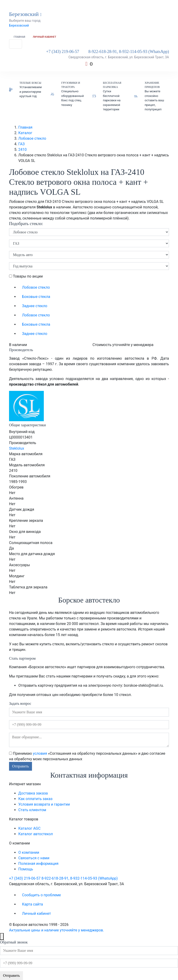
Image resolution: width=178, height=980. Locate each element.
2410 (22, 150)
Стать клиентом (32, 810)
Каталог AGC (29, 828)
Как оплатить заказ (35, 799)
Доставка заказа (33, 793)
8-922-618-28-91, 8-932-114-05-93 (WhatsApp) (129, 52)
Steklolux (17, 448)
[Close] (2, 937)
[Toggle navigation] (16, 44)
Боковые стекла (36, 297)
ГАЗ (21, 144)
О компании (29, 852)
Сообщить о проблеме (41, 895)
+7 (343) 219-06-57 (63, 52)
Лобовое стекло (32, 138)
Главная (19, 37)
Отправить (21, 766)
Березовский (19, 25)
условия (40, 753)
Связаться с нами (34, 858)
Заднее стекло (35, 306)
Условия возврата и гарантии (44, 804)
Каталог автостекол (36, 834)
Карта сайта (32, 904)
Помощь (26, 869)
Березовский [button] (25, 14)
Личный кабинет (45, 37)
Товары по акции (26, 276)
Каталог (25, 133)
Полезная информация (38, 864)
